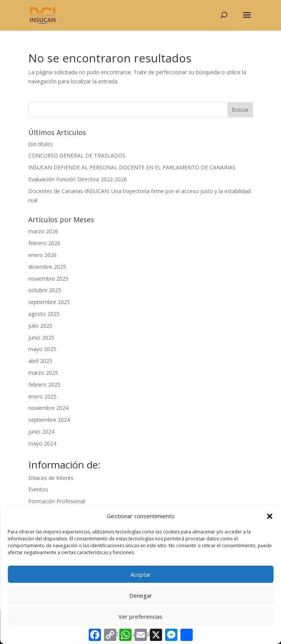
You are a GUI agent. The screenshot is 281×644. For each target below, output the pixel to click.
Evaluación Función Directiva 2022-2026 (78, 179)
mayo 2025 (42, 349)
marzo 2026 (43, 231)
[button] (270, 516)
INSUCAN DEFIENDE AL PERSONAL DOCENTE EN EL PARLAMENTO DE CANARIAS (132, 167)
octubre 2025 (45, 290)
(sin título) (41, 144)
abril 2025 (40, 361)
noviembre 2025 (48, 279)
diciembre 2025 (47, 267)
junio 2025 (41, 337)
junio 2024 (41, 432)
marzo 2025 (43, 373)
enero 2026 (42, 255)
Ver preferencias (140, 616)
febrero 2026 (44, 243)
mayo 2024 (42, 443)
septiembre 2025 (49, 302)
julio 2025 (40, 326)
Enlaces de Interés (51, 478)
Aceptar (141, 574)
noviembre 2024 (48, 408)
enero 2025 (42, 396)
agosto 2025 (44, 314)
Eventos (38, 489)
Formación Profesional (57, 501)
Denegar (141, 595)
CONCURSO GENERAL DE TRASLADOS (77, 155)
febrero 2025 (44, 385)
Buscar (240, 110)
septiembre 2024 (49, 420)
